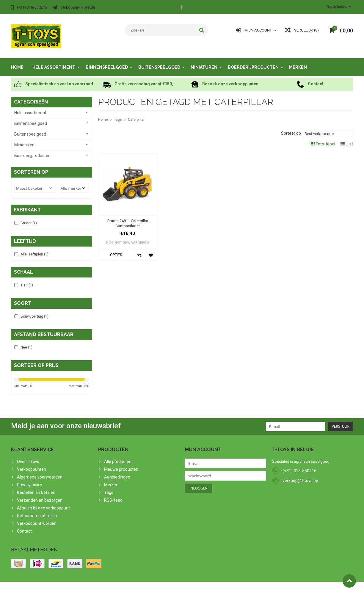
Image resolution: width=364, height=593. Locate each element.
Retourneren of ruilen (37, 512)
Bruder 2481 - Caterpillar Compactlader (128, 218)
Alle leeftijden (34, 250)
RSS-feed (113, 496)
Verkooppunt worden (37, 520)
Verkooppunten (32, 465)
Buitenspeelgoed (159, 62)
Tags (118, 114)
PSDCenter (89, 586)
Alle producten (118, 458)
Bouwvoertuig (34, 312)
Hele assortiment (54, 62)
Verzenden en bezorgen (40, 496)
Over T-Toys (28, 458)
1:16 (27, 281)
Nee (26, 343)
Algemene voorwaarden (40, 473)
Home (17, 62)
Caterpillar (136, 114)
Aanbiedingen (117, 473)
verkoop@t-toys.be (300, 477)
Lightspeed (129, 586)
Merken (298, 62)
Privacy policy (30, 481)
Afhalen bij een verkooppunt (43, 504)
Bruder (29, 219)
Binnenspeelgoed (107, 62)
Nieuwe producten (121, 465)
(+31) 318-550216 (299, 467)
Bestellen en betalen (36, 489)
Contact (24, 527)
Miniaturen (204, 62)
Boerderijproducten (253, 62)
